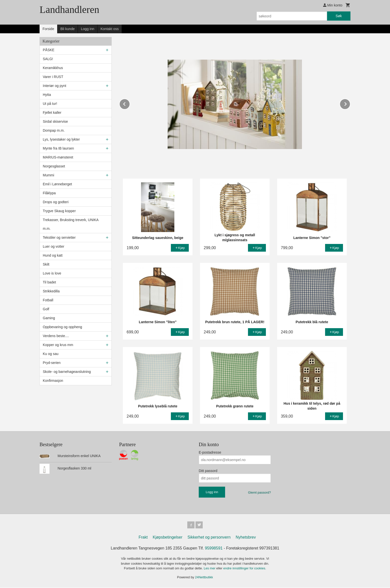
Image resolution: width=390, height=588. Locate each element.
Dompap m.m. (54, 130)
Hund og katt (53, 255)
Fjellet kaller (52, 113)
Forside (48, 29)
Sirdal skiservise (55, 121)
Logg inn (88, 29)
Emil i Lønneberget (57, 184)
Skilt (46, 264)
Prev (130, 103)
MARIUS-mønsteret (58, 157)
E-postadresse (210, 452)
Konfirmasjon (53, 381)
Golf (46, 309)
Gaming (49, 318)
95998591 (214, 549)
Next (350, 103)
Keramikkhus (53, 68)
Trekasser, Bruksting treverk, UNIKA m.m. (71, 224)
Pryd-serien (52, 363)
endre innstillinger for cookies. (245, 569)
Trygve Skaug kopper (59, 211)
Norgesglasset (54, 166)
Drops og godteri (56, 202)
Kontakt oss (110, 29)
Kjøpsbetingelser (168, 538)
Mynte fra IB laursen (58, 148)
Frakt (143, 538)
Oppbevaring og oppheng (62, 327)
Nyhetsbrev (246, 538)
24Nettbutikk (204, 578)
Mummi (49, 175)
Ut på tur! (50, 104)
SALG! (48, 59)
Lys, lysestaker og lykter (61, 139)
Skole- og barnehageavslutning (67, 372)
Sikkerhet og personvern (209, 538)
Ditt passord (208, 471)
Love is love (52, 273)
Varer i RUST (53, 77)
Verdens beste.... (56, 336)
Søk (339, 16)
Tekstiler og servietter (59, 237)
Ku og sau (51, 354)
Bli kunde (68, 29)
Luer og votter (53, 246)
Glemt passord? (259, 492)
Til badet (49, 282)
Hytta (47, 95)
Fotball (48, 300)
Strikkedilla (51, 291)
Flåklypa (49, 193)
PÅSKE (49, 50)
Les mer (210, 569)
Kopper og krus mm (58, 345)
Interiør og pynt (54, 86)
